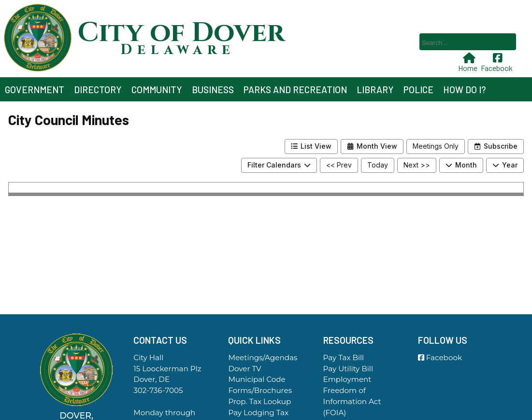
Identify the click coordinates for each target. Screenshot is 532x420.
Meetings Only (436, 146)
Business (213, 90)
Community (157, 90)
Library (375, 90)
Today (378, 165)
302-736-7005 (158, 390)
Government (35, 90)
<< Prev (339, 165)
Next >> (417, 165)
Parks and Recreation (295, 90)
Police (418, 90)
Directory (98, 90)
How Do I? (465, 90)
